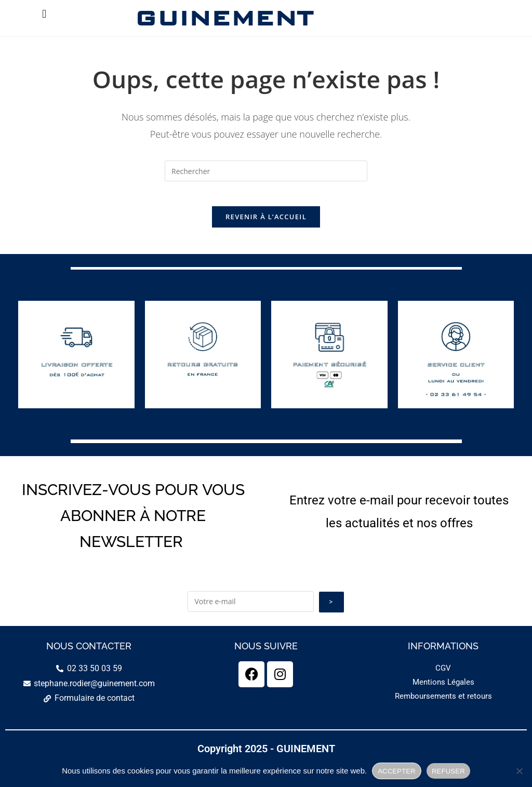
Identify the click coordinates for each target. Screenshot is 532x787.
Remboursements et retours (443, 724)
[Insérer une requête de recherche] (266, 171)
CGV (443, 696)
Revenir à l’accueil (266, 223)
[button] (44, 14)
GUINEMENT (224, 18)
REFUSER (448, 771)
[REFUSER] (519, 771)
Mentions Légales (443, 710)
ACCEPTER (397, 771)
